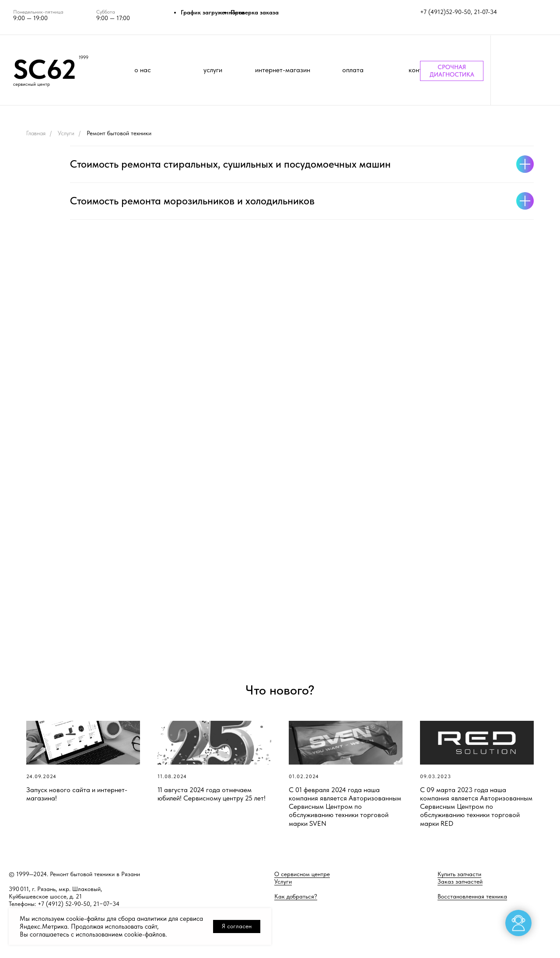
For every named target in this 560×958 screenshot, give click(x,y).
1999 (84, 58)
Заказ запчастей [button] (460, 881)
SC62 (45, 69)
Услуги (66, 133)
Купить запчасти (459, 874)
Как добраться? (296, 896)
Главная (36, 133)
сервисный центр (31, 84)
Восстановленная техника (472, 896)
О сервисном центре (302, 874)
